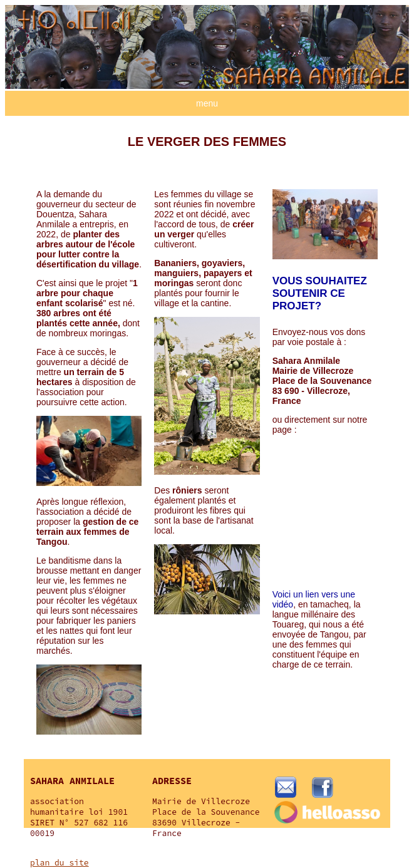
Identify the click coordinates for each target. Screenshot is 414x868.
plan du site (60, 863)
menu (207, 103)
